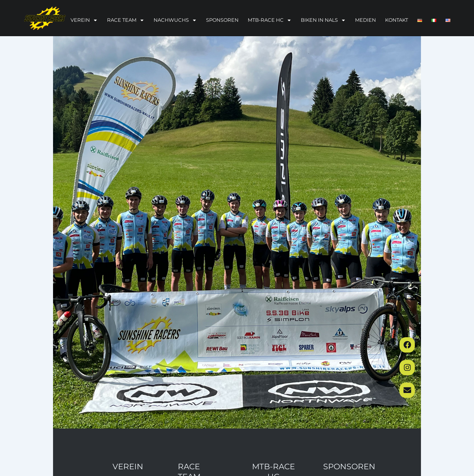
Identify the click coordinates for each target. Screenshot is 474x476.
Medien (365, 20)
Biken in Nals (323, 20)
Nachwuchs (175, 20)
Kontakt (397, 20)
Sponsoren (222, 20)
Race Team (126, 20)
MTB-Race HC (270, 20)
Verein (84, 20)
